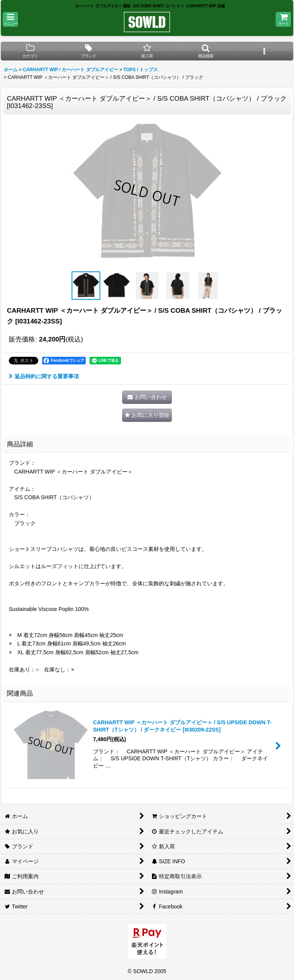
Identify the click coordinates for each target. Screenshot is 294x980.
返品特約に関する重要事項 (44, 376)
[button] (10, 19)
